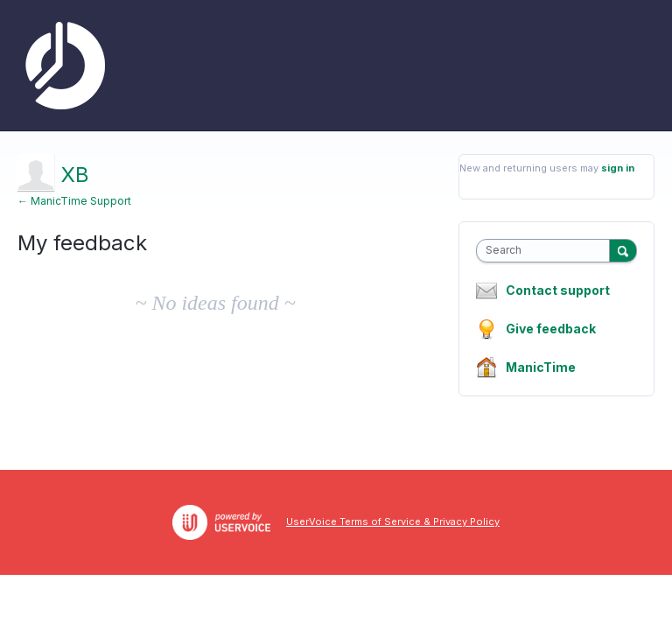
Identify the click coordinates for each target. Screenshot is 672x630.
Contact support (558, 290)
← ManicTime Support (74, 201)
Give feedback (551, 329)
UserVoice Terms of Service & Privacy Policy (393, 521)
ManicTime (541, 367)
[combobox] (547, 251)
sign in (618, 168)
